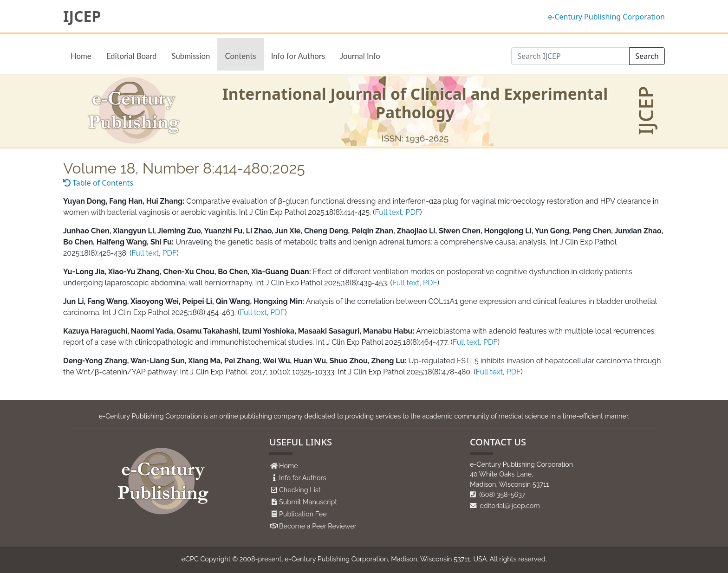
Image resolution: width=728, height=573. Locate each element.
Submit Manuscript (308, 502)
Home (81, 56)
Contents (240, 56)
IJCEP (82, 16)
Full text (388, 212)
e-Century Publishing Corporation (606, 17)
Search (647, 56)
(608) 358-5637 (498, 494)
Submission (191, 56)
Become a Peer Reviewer (318, 526)
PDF (413, 212)
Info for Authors (298, 56)
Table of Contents (98, 183)
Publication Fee (303, 514)
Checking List (300, 490)
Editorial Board (132, 56)
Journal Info (360, 56)
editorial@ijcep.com (505, 505)
